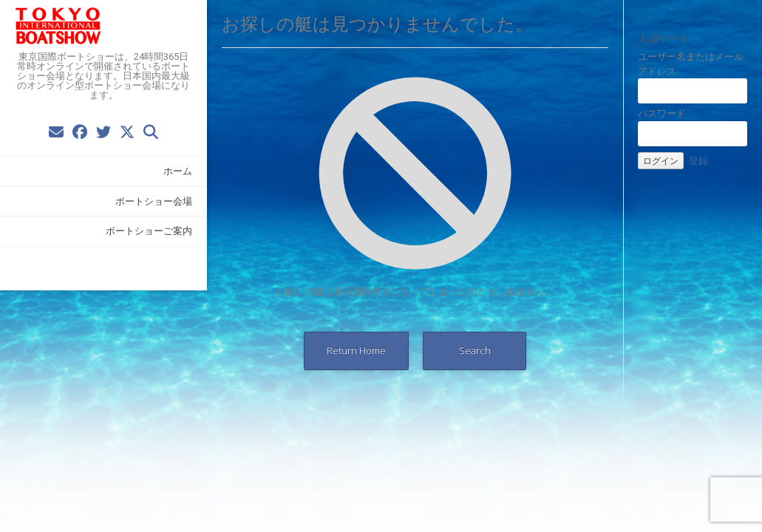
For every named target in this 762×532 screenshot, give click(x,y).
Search (475, 350)
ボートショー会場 (154, 201)
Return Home (356, 350)
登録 (698, 160)
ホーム (178, 171)
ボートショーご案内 (149, 231)
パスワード (662, 113)
